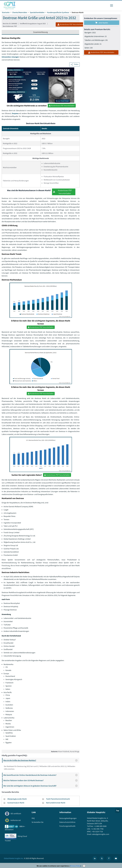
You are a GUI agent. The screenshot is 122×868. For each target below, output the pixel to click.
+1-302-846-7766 (97, 829)
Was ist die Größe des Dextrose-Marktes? (41, 760)
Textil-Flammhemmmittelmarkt (58, 799)
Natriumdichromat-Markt (56, 803)
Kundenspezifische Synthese (58, 12)
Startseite (6, 12)
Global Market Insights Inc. (14, 858)
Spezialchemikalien (37, 12)
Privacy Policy (75, 866)
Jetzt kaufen (102, 23)
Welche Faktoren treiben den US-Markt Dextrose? (41, 780)
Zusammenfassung (40, 32)
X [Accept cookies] (84, 866)
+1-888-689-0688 (100, 826)
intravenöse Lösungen (10, 57)
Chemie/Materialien (20, 12)
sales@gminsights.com (100, 834)
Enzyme (15, 113)
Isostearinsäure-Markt (16, 803)
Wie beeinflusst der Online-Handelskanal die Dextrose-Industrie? (41, 775)
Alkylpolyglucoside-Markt (17, 799)
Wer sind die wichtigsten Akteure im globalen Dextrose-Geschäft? (41, 786)
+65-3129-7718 (97, 832)
